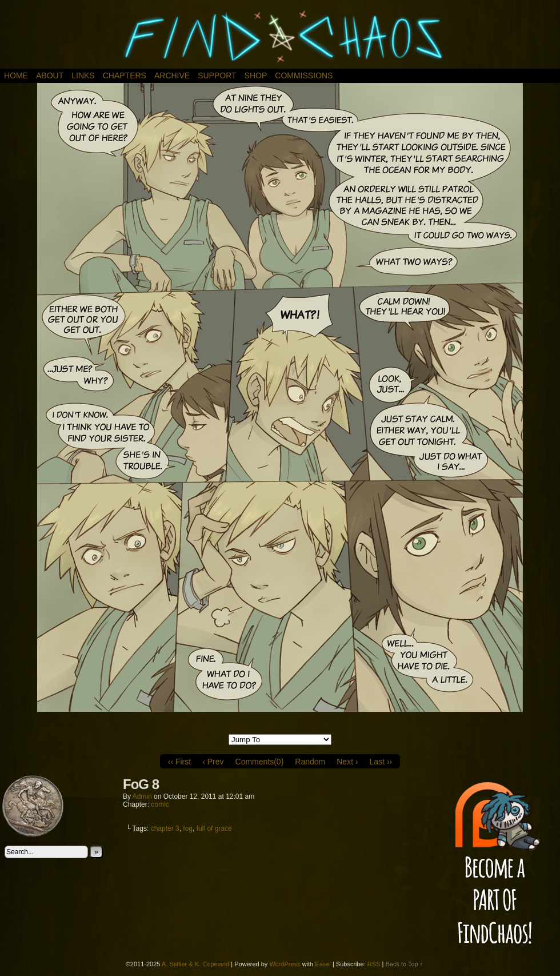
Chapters (125, 75)
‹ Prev (213, 762)
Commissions (304, 75)
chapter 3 (165, 828)
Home (16, 75)
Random (310, 762)
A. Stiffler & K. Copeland (195, 964)
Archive (172, 75)
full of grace (214, 828)
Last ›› (381, 762)
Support (217, 75)
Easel (323, 964)
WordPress (285, 964)
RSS (374, 964)
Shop (256, 75)
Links (83, 75)
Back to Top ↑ (404, 964)
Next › (347, 762)
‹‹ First (179, 762)
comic (160, 804)
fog (188, 828)
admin (142, 796)
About (50, 75)
